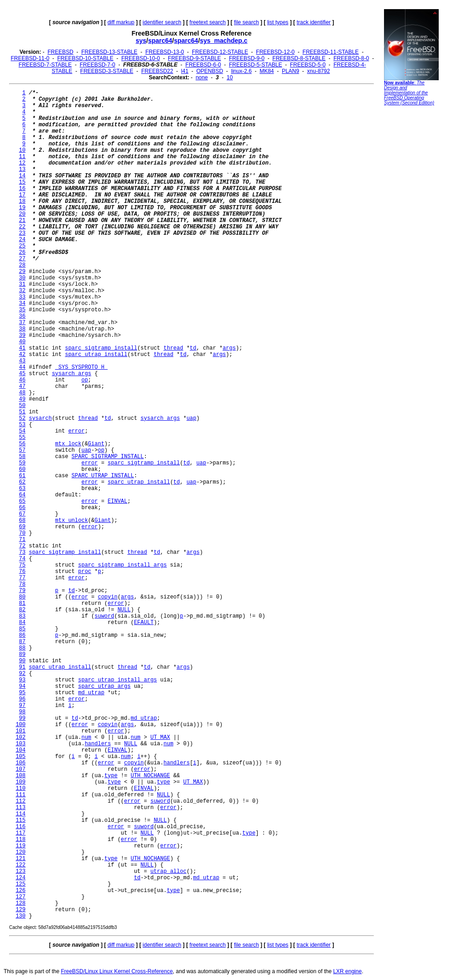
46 (22, 380)
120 (21, 852)
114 (21, 814)
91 (22, 667)
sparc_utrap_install (96, 355)
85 (22, 629)
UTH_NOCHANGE (150, 776)
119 (21, 846)
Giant (96, 444)
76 (22, 572)
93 (22, 680)
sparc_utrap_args (104, 686)
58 (22, 457)
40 (22, 342)
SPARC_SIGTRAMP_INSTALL (108, 457)
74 (22, 559)
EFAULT (144, 623)
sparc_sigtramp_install (101, 348)
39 (22, 335)
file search (246, 22)
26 (22, 253)
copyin (107, 597)
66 (22, 508)
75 (22, 565)
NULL (124, 610)
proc (85, 572)
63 (22, 489)
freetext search (208, 22)
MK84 (267, 71)
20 (22, 214)
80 (22, 597)
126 (21, 891)
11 (22, 157)
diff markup (121, 22)
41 (22, 348)
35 (22, 310)
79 (22, 591)
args (229, 348)
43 (22, 361)
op (84, 380)
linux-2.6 (241, 71)
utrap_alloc (169, 872)
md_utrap (91, 693)
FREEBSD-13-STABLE (109, 52)
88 (22, 648)
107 (21, 769)
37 (22, 323)
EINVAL (117, 501)
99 (22, 718)
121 (21, 859)
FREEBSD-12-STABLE (220, 52)
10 (230, 77)
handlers (98, 744)
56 (22, 444)
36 (22, 316)
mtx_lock (68, 444)
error (77, 431)
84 (22, 623)
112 (21, 801)
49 (22, 399)
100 (21, 725)
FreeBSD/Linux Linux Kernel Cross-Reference (117, 971)
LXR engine (347, 971)
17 (22, 195)
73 (22, 552)
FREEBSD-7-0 (98, 65)
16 (22, 189)
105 (21, 757)
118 (21, 840)
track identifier (314, 22)
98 (22, 712)
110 (21, 789)
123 (21, 872)
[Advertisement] (411, 248)
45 (22, 374)
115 (21, 820)
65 (22, 501)
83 (22, 616)
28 (22, 265)
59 (22, 463)
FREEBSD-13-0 (165, 52)
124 (21, 878)
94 (22, 686)
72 (22, 546)
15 (22, 182)
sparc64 (160, 41)
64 (22, 495)
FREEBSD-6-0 (203, 65)
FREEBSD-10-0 (141, 58)
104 (21, 750)
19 (22, 208)
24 (22, 240)
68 (22, 521)
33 (22, 297)
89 (22, 655)
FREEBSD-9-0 (247, 58)
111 (21, 795)
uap (192, 418)
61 (22, 476)
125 (21, 884)
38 (22, 329)
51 (22, 412)
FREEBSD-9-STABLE (194, 58)
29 (22, 272)
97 (22, 706)
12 (22, 163)
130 (21, 916)
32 (22, 291)
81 (22, 603)
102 (21, 738)
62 (22, 482)
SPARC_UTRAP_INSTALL (103, 476)
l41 (185, 71)
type (111, 776)
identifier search (162, 22)
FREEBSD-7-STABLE (45, 65)
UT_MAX (160, 738)
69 (22, 527)
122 (21, 865)
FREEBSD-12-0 (275, 52)
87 (22, 642)
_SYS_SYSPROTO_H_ (81, 367)
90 (22, 661)
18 (22, 201)
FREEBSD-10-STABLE (86, 58)
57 (22, 450)
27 (22, 259)
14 (22, 176)
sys (141, 41)
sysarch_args (72, 374)
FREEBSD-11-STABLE (330, 52)
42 (22, 355)
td (193, 348)
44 (22, 367)
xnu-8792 (318, 71)
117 (21, 833)
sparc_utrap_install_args (117, 680)
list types (278, 22)
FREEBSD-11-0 (30, 58)
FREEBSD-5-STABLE (255, 65)
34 (22, 304)
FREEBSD (60, 52)
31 (22, 284)
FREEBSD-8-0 (351, 58)
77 (22, 578)
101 (21, 731)
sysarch (40, 418)
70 (22, 533)
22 (22, 227)
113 (21, 808)
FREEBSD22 (157, 71)
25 (22, 246)
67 (22, 514)
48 (22, 393)
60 (22, 469)
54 (22, 431)
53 (22, 425)
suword (104, 616)
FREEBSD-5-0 (308, 65)
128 (21, 903)
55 (22, 438)
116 (21, 827)
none (202, 77)
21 (22, 221)
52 (22, 418)
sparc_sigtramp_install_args (122, 565)
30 (22, 278)
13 (22, 170)
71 (22, 540)
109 (21, 782)
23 (22, 233)
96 (22, 699)
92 (22, 674)
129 (21, 910)
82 (22, 610)
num (86, 738)
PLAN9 (291, 71)
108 (21, 776)
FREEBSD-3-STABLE (107, 71)
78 (22, 584)
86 (22, 635)
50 (22, 406)
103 (21, 744)
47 (22, 387)
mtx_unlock (72, 521)
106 (21, 763)
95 (22, 693)
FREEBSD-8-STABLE (299, 58)
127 (21, 897)
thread (173, 348)
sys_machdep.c (223, 41)
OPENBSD (210, 71)
